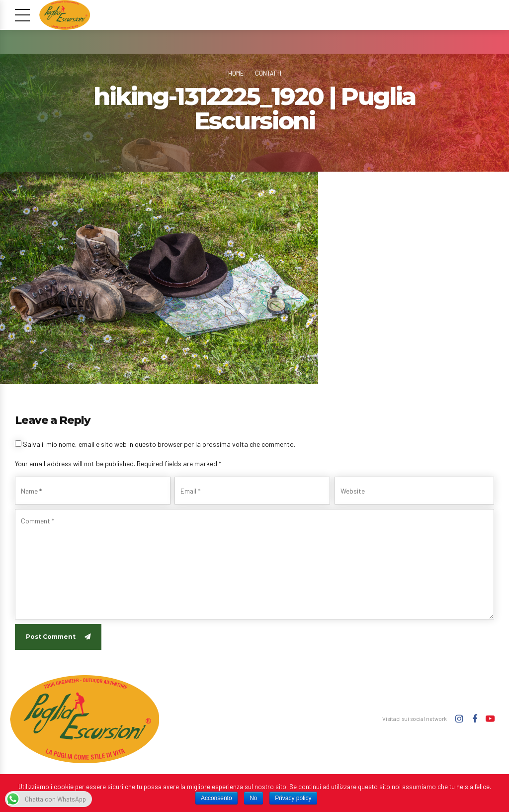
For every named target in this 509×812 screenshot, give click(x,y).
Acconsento (216, 798)
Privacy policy (293, 798)
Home (236, 73)
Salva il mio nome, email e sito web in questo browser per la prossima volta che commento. (159, 444)
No (253, 798)
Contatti (268, 73)
